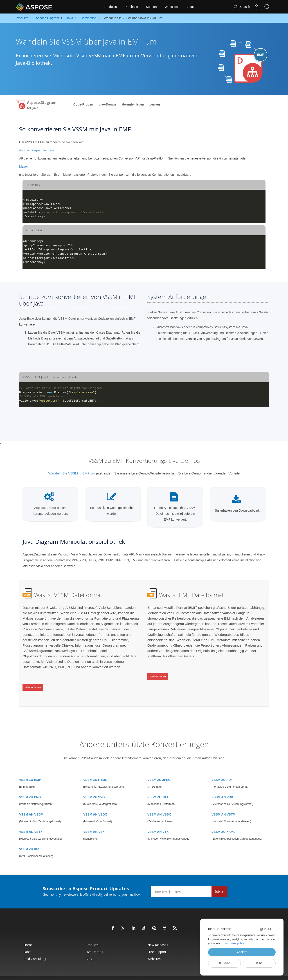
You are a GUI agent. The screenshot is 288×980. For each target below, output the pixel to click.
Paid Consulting (35, 951)
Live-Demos (107, 104)
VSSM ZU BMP (30, 772)
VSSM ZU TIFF (158, 790)
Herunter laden (133, 104)
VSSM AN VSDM (31, 807)
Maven (24, 166)
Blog (89, 951)
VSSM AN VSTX (31, 824)
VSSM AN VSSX (159, 807)
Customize (225, 963)
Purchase (131, 7)
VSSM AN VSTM (223, 807)
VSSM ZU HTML (95, 772)
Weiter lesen (33, 684)
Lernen (155, 104)
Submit (219, 884)
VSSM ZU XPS (30, 842)
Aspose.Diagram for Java (37, 150)
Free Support (157, 944)
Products (111, 7)
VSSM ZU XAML (223, 824)
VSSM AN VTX (158, 824)
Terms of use (177, 974)
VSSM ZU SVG (94, 790)
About (190, 7)
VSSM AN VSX (94, 824)
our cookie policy (234, 943)
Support (151, 7)
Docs (27, 944)
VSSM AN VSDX (95, 807)
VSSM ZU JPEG (159, 772)
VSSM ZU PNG (30, 790)
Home (28, 937)
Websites (171, 7)
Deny (259, 963)
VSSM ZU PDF (222, 772)
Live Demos (94, 944)
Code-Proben (83, 104)
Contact (189, 974)
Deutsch (240, 7)
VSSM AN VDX (222, 790)
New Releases (158, 937)
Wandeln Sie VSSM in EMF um (72, 473)
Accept (242, 952)
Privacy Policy (161, 974)
